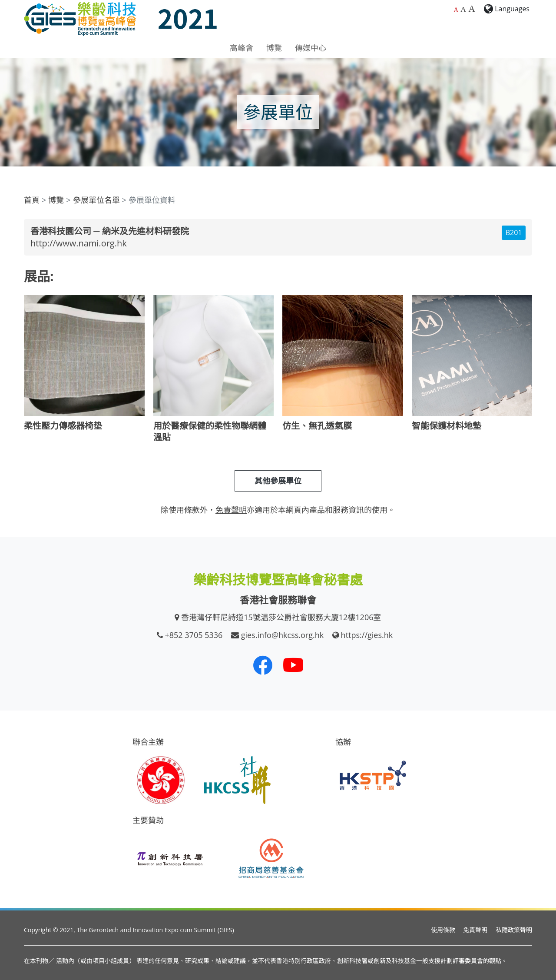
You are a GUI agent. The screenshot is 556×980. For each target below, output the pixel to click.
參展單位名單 (96, 200)
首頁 (32, 200)
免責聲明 (475, 930)
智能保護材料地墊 (447, 426)
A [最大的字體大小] (472, 9)
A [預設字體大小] (456, 10)
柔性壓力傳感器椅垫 (63, 426)
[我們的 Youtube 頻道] (293, 665)
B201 (514, 233)
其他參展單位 (278, 481)
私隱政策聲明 (514, 930)
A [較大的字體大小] (463, 9)
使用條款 (443, 930)
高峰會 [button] (242, 48)
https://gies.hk (367, 635)
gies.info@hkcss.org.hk (283, 635)
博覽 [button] (274, 48)
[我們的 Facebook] (263, 665)
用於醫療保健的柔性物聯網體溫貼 (210, 431)
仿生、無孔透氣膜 (317, 426)
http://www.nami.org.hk (79, 243)
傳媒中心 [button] (311, 48)
